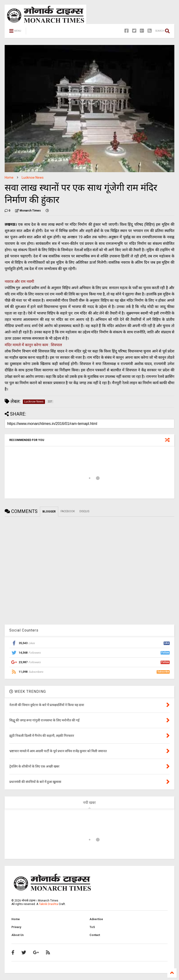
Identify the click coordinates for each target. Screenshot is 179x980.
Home (9, 178)
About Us (18, 935)
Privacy (16, 927)
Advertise (96, 919)
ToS (92, 927)
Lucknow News (33, 178)
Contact (95, 935)
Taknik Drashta (48, 904)
